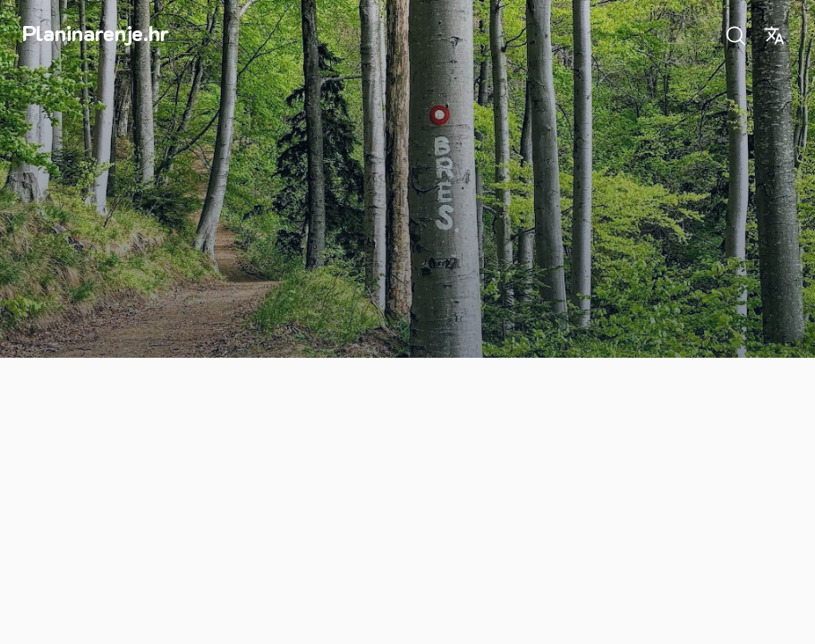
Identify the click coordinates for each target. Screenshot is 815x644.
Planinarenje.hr (96, 33)
